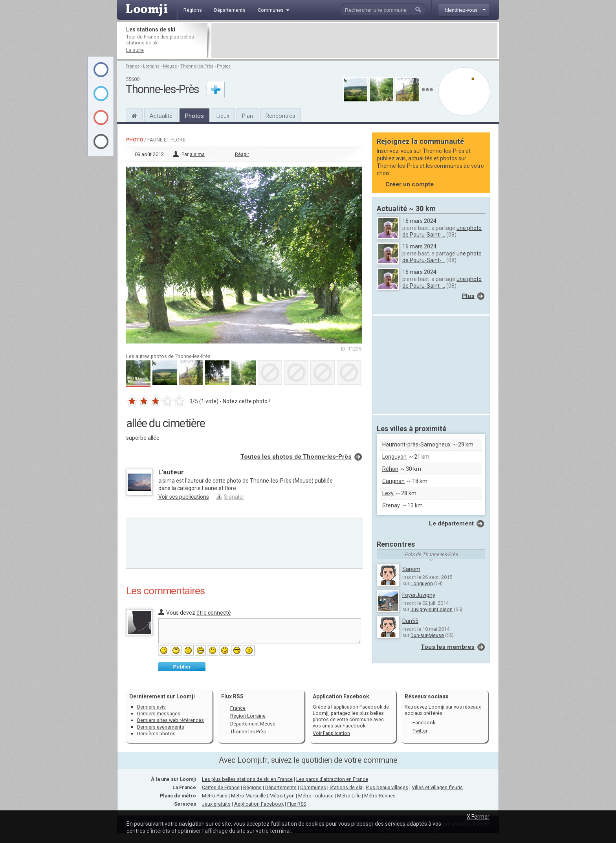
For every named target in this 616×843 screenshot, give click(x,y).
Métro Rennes (380, 796)
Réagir (242, 154)
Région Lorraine (248, 716)
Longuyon (394, 457)
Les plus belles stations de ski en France (247, 779)
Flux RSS (232, 696)
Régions (252, 787)
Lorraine (151, 66)
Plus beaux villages (387, 787)
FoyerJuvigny (419, 595)
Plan (247, 116)
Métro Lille (349, 796)
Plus (468, 296)
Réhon (390, 469)
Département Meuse (253, 724)
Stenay (391, 505)
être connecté (214, 613)
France (133, 66)
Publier (182, 667)
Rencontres (280, 116)
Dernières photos (156, 734)
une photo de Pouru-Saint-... (442, 231)
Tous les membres (448, 647)
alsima (197, 154)
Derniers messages (159, 714)
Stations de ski (346, 787)
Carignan (393, 481)
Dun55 (410, 621)
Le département (451, 523)
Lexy (388, 493)
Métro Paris (215, 796)
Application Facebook (259, 804)
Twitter (420, 731)
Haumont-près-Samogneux (416, 444)
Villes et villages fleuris (437, 787)
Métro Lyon (282, 796)
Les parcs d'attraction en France (332, 779)
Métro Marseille (248, 796)
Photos (224, 66)
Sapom (411, 569)
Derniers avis (151, 707)
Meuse (170, 66)
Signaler (234, 497)
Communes (313, 787)
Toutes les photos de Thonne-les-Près (296, 457)
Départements (281, 787)
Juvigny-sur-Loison (432, 609)
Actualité (161, 116)
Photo (135, 140)
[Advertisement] (354, 40)
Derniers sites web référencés (170, 720)
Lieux (223, 116)
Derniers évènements (161, 727)
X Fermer (478, 817)
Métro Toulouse (316, 796)
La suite (135, 50)
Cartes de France (221, 787)
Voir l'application (331, 733)
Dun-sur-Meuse (427, 635)
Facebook (424, 723)
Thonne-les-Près (197, 66)
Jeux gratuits (216, 804)
